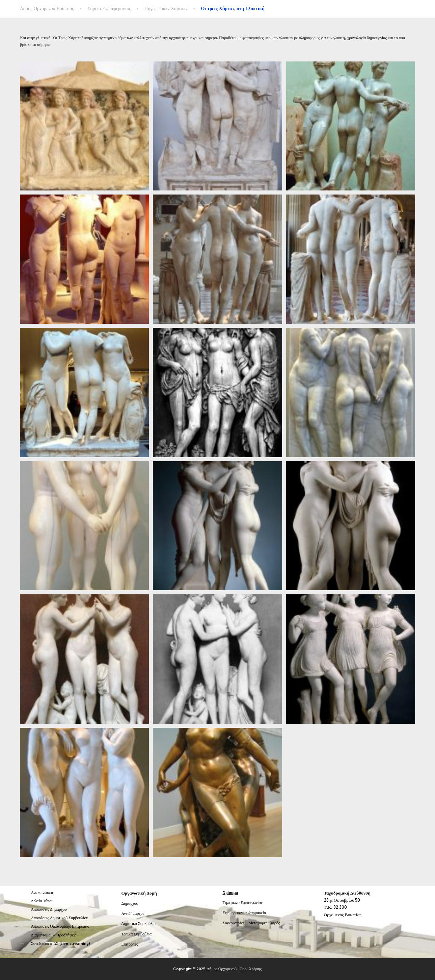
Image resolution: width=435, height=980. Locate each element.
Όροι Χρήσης (251, 969)
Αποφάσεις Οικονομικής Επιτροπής (60, 926)
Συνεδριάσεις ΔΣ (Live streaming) (61, 944)
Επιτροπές (130, 944)
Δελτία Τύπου (42, 901)
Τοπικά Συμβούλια (137, 934)
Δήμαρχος (130, 903)
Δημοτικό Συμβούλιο (139, 924)
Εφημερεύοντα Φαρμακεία (244, 913)
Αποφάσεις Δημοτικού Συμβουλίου (60, 918)
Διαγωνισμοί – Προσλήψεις (54, 935)
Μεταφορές (258, 923)
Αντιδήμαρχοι (133, 913)
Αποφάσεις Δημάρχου (49, 909)
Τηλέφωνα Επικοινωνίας (243, 903)
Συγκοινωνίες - (236, 923)
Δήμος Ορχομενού (222, 969)
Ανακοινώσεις (42, 893)
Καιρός (274, 923)
